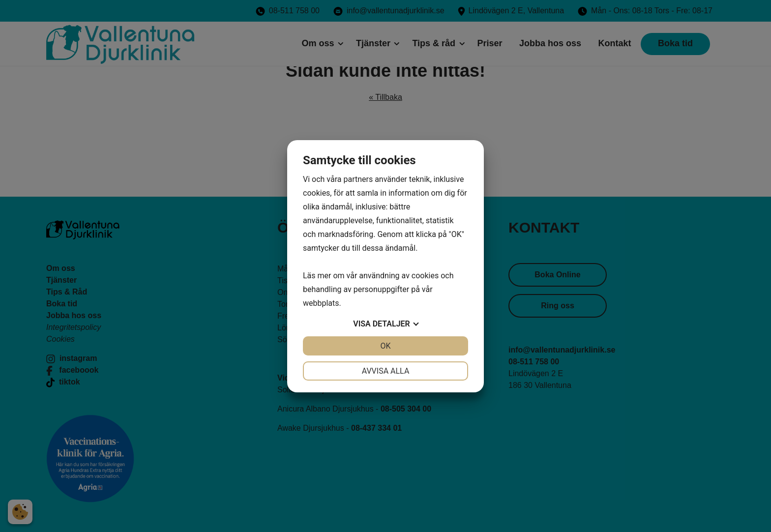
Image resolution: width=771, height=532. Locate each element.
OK (385, 346)
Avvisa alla (386, 371)
